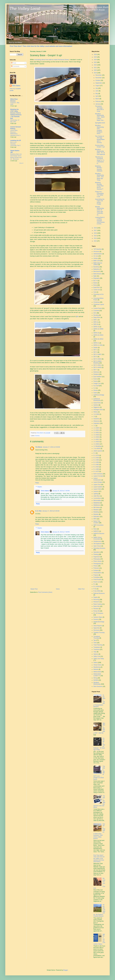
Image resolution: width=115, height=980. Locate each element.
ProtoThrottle (97, 580)
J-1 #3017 (96, 439)
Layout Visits (97, 489)
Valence (96, 654)
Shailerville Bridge (99, 622)
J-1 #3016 (96, 437)
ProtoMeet (97, 577)
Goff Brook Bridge (99, 395)
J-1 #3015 (96, 435)
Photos (96, 566)
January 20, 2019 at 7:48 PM (61, 532)
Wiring (95, 678)
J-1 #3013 (96, 433)
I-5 (94, 417)
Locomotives (97, 498)
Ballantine (96, 269)
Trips (95, 652)
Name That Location (97, 522)
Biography (96, 278)
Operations (97, 552)
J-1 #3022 (96, 444)
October (98, 80)
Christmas (96, 302)
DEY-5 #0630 (97, 367)
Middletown (97, 505)
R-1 (95, 584)
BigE (95, 276)
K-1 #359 (96, 462)
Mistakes (96, 510)
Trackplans (97, 647)
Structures (97, 630)
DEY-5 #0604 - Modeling (98, 362)
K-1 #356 (96, 460)
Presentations (98, 573)
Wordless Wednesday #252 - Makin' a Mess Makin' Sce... (100, 117)
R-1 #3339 (97, 587)
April (97, 96)
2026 (96, 54)
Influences (97, 421)
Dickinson (96, 372)
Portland (96, 570)
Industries (96, 419)
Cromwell (96, 311)
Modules (96, 514)
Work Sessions (98, 686)
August (98, 86)
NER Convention (98, 525)
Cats (95, 292)
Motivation (97, 517)
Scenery (37, 436)
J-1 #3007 (96, 428)
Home (58, 589)
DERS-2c (96, 343)
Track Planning (98, 645)
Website (96, 669)
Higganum (97, 407)
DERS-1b (96, 327)
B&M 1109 (97, 261)
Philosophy (97, 559)
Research (96, 602)
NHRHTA (96, 531)
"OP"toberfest (98, 249)
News (95, 529)
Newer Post (34, 589)
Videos (95, 663)
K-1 (95, 453)
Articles (96, 258)
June (97, 91)
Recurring (96, 600)
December (99, 75)
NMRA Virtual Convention (97, 538)
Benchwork (97, 271)
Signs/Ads (96, 628)
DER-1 (95, 320)
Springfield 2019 (100, 123)
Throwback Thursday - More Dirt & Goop (99, 109)
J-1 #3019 (96, 442)
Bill (77, 317)
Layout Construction (97, 479)
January (98, 104)
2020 (96, 70)
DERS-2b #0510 (98, 339)
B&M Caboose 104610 (98, 264)
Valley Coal (97, 656)
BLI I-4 (95, 281)
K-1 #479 (96, 471)
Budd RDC (97, 287)
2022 (96, 65)
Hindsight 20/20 (98, 410)
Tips (95, 640)
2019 (96, 73)
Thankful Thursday (99, 633)
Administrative (98, 254)
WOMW (96, 680)
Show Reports (98, 626)
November (99, 78)
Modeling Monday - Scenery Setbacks (99, 168)
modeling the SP (16, 140)
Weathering (97, 667)
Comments (15, 66)
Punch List (97, 582)
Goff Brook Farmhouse (97, 400)
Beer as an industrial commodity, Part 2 (15, 144)
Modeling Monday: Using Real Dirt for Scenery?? (99, 186)
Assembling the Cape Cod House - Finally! (100, 202)
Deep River (97, 317)
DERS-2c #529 (98, 345)
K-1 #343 (96, 458)
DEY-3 (95, 352)
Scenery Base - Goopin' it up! (100, 146)
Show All (21, 163)
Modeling (96, 512)
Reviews (96, 609)
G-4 (95, 388)
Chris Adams (45, 491)
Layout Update (98, 487)
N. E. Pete (38, 511)
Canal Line (97, 290)
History (96, 412)
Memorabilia (97, 500)
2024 (96, 60)
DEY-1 (95, 350)
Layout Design (98, 482)
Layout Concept (98, 476)
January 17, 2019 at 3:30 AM (51, 447)
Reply (37, 483)
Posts (14, 63)
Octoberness (97, 541)
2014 (96, 238)
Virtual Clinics (97, 665)
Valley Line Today (99, 659)
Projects (96, 575)
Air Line (96, 256)
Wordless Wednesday (97, 683)
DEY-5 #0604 (97, 359)
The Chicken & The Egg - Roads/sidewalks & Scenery (100, 139)
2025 (96, 57)
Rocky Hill (96, 611)
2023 (96, 62)
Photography (97, 564)
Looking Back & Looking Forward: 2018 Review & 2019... (100, 221)
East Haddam (98, 377)
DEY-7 (95, 370)
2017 (96, 230)
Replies (40, 487)
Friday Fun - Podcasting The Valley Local (99, 194)
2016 (96, 233)
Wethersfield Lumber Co (97, 675)
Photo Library (97, 561)
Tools (95, 643)
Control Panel (98, 308)
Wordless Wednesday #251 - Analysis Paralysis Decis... (100, 129)
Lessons (96, 491)
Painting (96, 554)
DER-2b (96, 324)
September (99, 83)
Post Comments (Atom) (45, 592)
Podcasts (96, 568)
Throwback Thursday (97, 637)
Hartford (96, 405)
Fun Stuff (96, 386)
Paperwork (97, 557)
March (98, 99)
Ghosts (96, 390)
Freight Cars (97, 383)
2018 (96, 228)
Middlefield (97, 503)
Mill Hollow (97, 507)
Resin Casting (98, 604)
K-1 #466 (96, 469)
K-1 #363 (96, 465)
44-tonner (96, 252)
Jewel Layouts (98, 451)
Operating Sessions (99, 548)
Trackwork (97, 650)
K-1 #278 (96, 455)
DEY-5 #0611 (97, 365)
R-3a (95, 589)
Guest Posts (97, 403)
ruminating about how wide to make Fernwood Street (51, 60)
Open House (97, 546)
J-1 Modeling (97, 446)
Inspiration (97, 423)
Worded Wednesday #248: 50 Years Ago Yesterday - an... (100, 211)
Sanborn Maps (98, 617)
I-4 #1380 (96, 414)
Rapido (96, 597)
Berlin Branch (97, 274)
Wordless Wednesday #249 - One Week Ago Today (100, 177)
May (97, 94)
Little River (97, 496)
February (98, 101)
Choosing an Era (98, 294)
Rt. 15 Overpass (98, 613)
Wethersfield (97, 672)
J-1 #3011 (96, 430)
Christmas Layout (99, 304)
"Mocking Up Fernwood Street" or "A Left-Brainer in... (100, 160)
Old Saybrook (98, 544)
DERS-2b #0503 (98, 335)
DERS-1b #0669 (98, 329)
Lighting (96, 494)
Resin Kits (96, 606)
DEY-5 (95, 357)
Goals (95, 393)
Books (95, 283)
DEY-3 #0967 (97, 354)
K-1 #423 (96, 467)
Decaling (96, 315)
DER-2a (96, 322)
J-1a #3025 (97, 449)
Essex (95, 379)
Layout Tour (97, 485)
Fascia (95, 381)
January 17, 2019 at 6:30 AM (51, 511)
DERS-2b (96, 333)
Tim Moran (39, 447)
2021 (96, 68)
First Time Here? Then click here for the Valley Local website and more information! (41, 46)
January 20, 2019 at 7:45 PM (61, 491)
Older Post (81, 589)
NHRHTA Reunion (99, 534)
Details (96, 348)
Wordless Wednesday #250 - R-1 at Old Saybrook (100, 152)
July (97, 88)
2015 (96, 236)
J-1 (94, 426)
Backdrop (96, 267)
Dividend (96, 374)
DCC (95, 313)
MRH (95, 519)
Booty (95, 285)
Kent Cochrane (98, 474)
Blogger (66, 970)
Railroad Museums (99, 593)
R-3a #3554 (97, 591)
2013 (96, 241)
